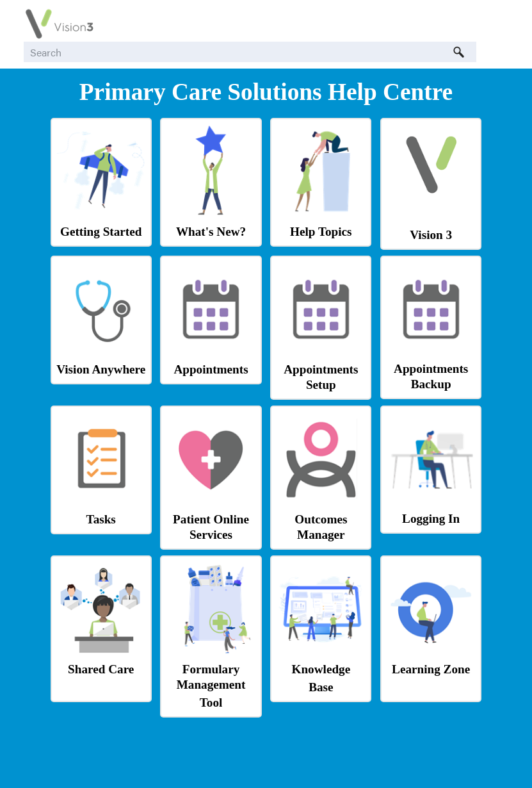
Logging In (431, 519)
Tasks (101, 519)
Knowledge (321, 669)
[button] (458, 52)
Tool (211, 702)
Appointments (211, 369)
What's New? (211, 232)
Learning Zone (431, 669)
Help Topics (321, 232)
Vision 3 (431, 235)
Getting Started (101, 232)
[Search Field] (250, 52)
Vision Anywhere (101, 369)
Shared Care (101, 669)
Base (321, 687)
